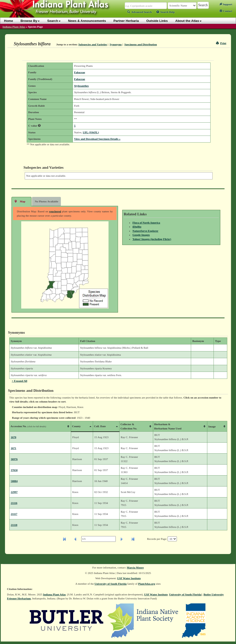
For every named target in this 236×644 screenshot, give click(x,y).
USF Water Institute (129, 578)
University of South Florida (111, 584)
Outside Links (157, 21)
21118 (14, 525)
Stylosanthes (81, 86)
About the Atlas (189, 21)
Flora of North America (146, 223)
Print (221, 43)
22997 (14, 492)
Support (226, 4)
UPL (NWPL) (91, 132)
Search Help (166, 12)
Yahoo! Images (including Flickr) (152, 239)
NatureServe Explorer (145, 231)
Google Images (141, 235)
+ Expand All (19, 381)
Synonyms (116, 44)
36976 (14, 459)
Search (54, 21)
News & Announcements (87, 21)
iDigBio (137, 227)
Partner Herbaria (126, 21)
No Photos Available (46, 201)
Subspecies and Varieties (93, 44)
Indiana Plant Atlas (14, 27)
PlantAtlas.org (147, 584)
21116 (14, 503)
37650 (14, 470)
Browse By (30, 21)
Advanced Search (139, 12)
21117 (14, 514)
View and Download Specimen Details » (97, 139)
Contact (226, 11)
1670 (13, 437)
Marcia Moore (135, 567)
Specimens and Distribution (141, 44)
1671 (13, 448)
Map (20, 201)
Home (8, 21)
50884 (14, 481)
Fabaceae (80, 72)
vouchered (55, 211)
